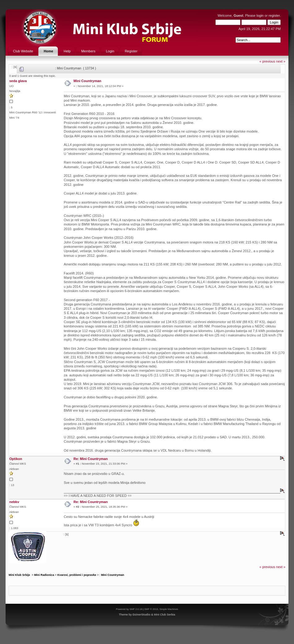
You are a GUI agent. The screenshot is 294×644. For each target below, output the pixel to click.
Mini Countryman (88, 81)
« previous (267, 61)
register (274, 15)
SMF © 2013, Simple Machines (161, 609)
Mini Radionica (44, 575)
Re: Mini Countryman (91, 459)
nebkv (14, 502)
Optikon (16, 459)
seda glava (18, 81)
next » (281, 61)
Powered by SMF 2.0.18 (129, 609)
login (260, 15)
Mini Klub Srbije (20, 575)
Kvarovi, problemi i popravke (77, 575)
